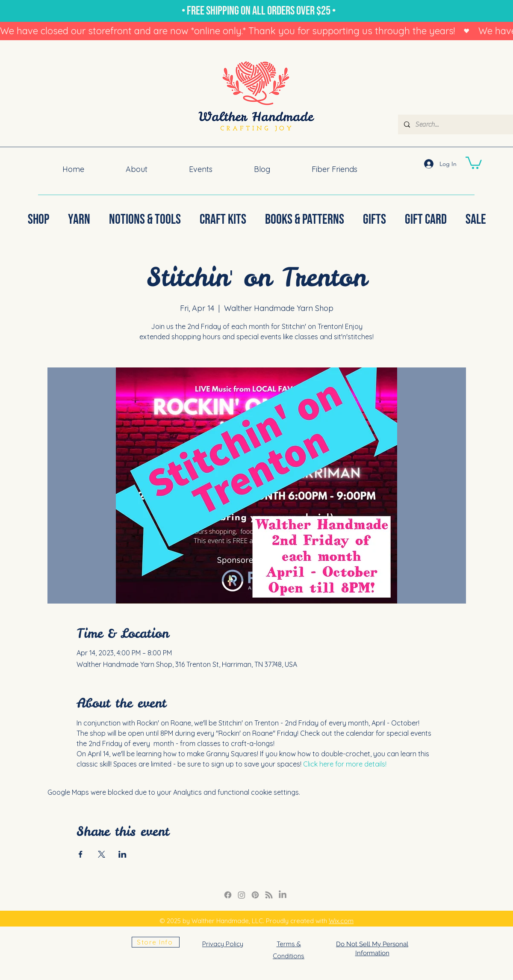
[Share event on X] (102, 854)
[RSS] (269, 895)
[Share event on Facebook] (81, 854)
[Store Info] (156, 942)
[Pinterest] (255, 895)
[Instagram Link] (242, 895)
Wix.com (341, 921)
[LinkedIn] (283, 895)
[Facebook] (228, 895)
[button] (474, 162)
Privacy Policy (223, 944)
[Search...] (463, 124)
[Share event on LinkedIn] (122, 854)
